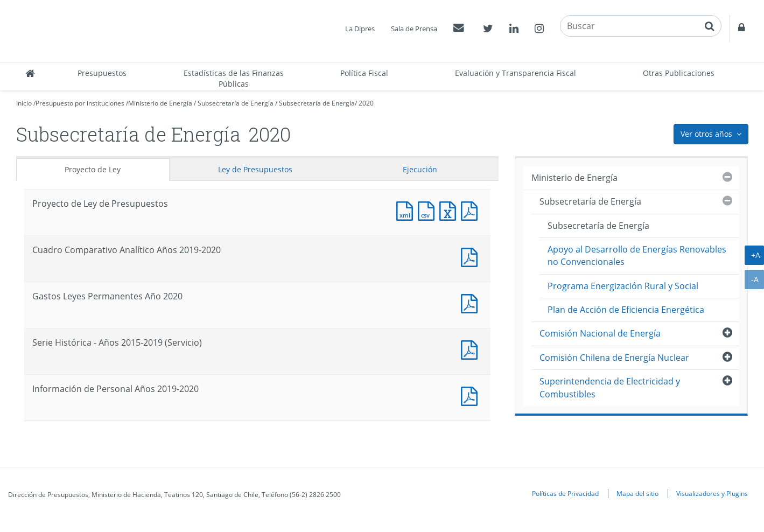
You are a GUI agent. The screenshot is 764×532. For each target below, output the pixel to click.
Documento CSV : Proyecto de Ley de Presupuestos (429, 210)
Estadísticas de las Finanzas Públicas (234, 78)
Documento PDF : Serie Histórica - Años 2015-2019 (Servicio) (472, 349)
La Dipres (360, 29)
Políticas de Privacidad (565, 493)
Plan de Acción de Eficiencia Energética (626, 310)
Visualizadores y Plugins (712, 493)
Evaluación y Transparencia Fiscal (516, 73)
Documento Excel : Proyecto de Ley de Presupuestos (450, 210)
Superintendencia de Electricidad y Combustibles (610, 387)
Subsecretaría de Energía (236, 103)
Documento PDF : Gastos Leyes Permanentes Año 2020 (472, 302)
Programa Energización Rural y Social (623, 286)
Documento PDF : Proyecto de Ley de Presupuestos (472, 210)
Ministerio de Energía (160, 103)
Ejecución (420, 169)
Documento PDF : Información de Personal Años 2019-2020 (472, 395)
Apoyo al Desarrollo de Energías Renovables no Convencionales (637, 255)
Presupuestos (102, 73)
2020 (366, 103)
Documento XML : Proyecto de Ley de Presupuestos (407, 210)
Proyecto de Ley (93, 169)
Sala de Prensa (414, 29)
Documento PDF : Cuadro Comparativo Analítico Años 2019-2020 (472, 256)
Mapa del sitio (637, 493)
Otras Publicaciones (679, 73)
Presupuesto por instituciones (80, 103)
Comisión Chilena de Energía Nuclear (614, 358)
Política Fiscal (364, 73)
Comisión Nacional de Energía (600, 333)
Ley (255, 169)
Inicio (24, 103)
